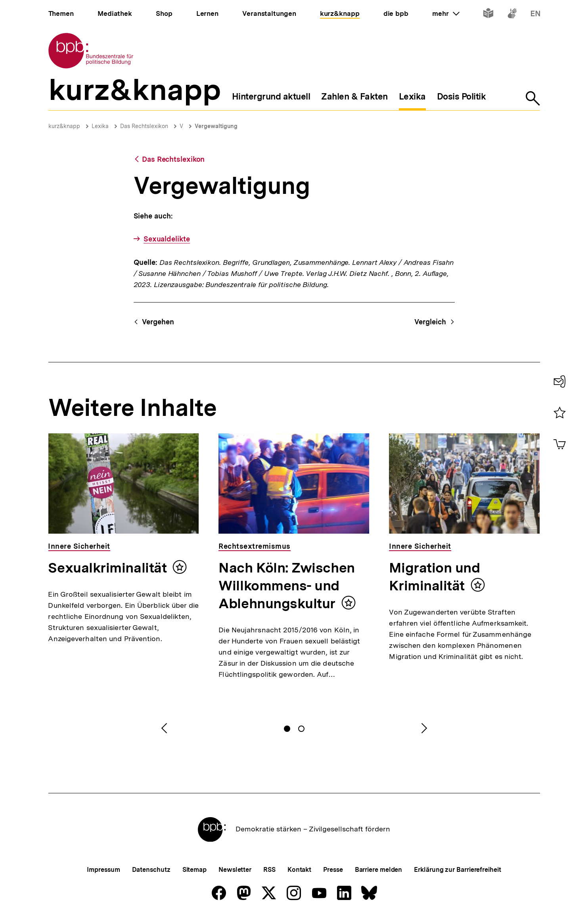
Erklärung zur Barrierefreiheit (457, 870)
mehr (446, 13)
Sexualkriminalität (107, 568)
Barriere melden (379, 870)
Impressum (103, 870)
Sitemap (194, 870)
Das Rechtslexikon (144, 126)
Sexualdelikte (167, 239)
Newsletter (235, 870)
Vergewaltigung (216, 126)
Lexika (100, 126)
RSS (269, 870)
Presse (333, 870)
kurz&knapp (64, 126)
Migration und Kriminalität (434, 577)
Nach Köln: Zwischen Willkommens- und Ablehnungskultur (286, 586)
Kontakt (299, 870)
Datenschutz (151, 870)
